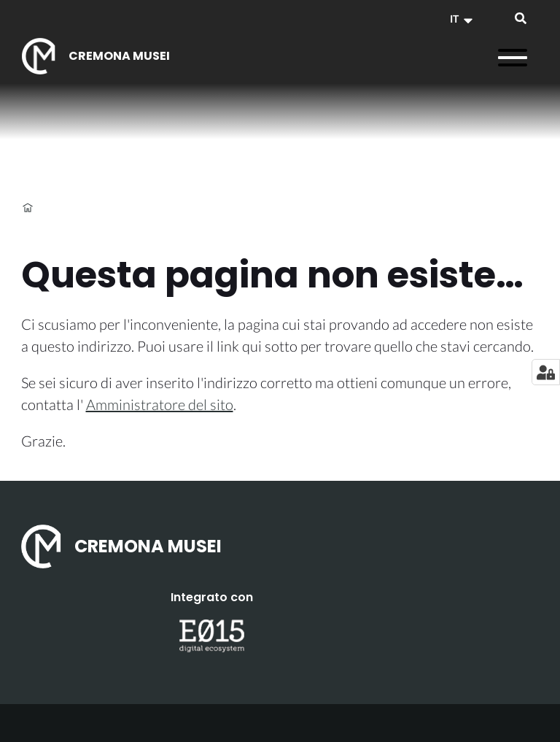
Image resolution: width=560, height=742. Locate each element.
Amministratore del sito (160, 404)
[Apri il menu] (513, 58)
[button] (463, 19)
